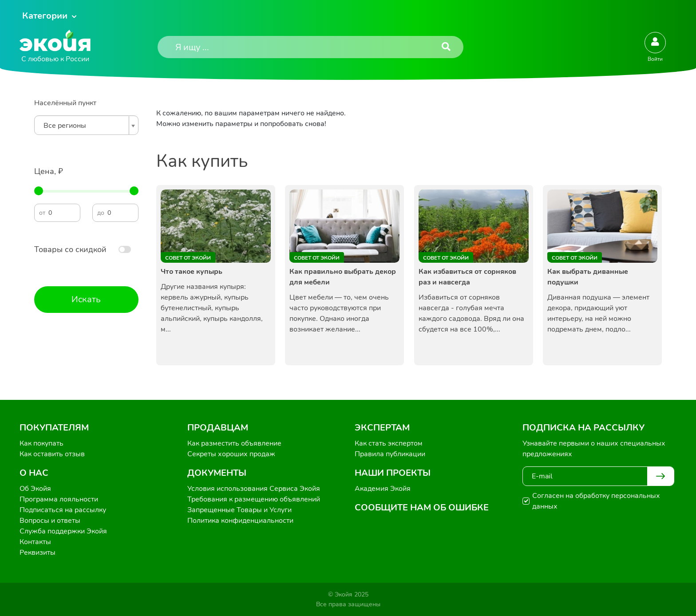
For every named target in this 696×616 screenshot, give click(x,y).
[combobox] (86, 125)
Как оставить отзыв (52, 454)
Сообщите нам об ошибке (422, 507)
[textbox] (84, 126)
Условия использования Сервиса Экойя (254, 489)
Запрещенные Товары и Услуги (239, 510)
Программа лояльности (59, 499)
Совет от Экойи (188, 258)
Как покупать (42, 443)
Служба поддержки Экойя (63, 531)
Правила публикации (390, 454)
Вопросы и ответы (50, 521)
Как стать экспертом (389, 443)
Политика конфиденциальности (240, 521)
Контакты (35, 542)
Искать (86, 299)
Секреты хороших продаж (231, 454)
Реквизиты (38, 553)
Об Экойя (35, 489)
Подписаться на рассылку (63, 510)
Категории (45, 16)
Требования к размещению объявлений (254, 499)
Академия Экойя (383, 489)
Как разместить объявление (234, 443)
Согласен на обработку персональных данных (596, 501)
